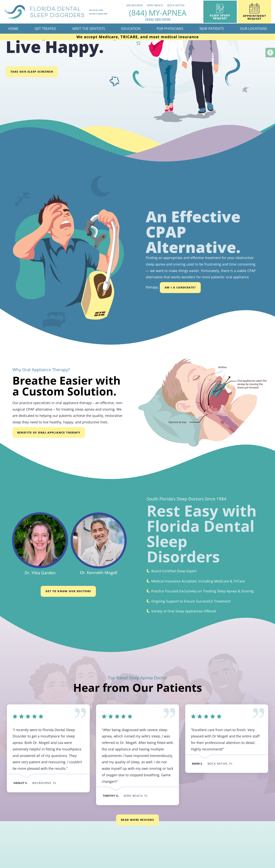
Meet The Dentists (89, 28)
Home (13, 28)
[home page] (65, 12)
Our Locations (254, 28)
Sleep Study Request (220, 12)
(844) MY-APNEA (167, 15)
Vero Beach (164, 5)
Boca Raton (185, 5)
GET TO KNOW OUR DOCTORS (68, 591)
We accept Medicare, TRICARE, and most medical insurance (138, 37)
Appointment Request (254, 12)
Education (131, 28)
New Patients (212, 28)
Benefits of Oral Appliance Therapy (49, 432)
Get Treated (45, 28)
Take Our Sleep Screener (32, 72)
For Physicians (170, 28)
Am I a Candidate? (180, 287)
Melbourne (144, 5)
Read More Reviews (137, 820)
